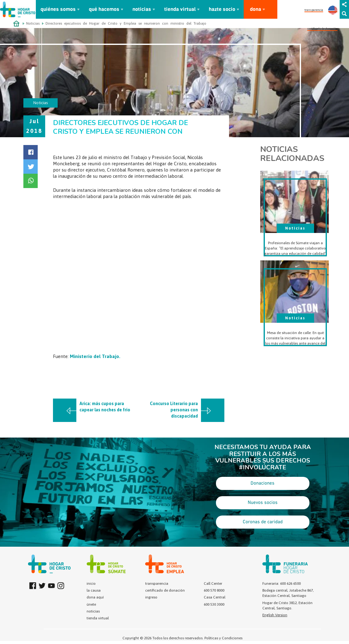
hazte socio (222, 10)
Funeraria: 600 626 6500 (282, 583)
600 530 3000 (214, 604)
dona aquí (95, 597)
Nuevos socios (263, 503)
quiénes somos (58, 10)
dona (256, 10)
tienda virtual (180, 10)
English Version (275, 615)
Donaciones (263, 483)
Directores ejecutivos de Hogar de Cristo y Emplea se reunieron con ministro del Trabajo (126, 23)
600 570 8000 (214, 590)
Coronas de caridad (263, 522)
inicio (91, 583)
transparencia (314, 10)
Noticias (33, 23)
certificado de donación (322, 29)
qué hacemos (104, 10)
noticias (142, 10)
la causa (94, 590)
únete (91, 604)
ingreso (151, 597)
